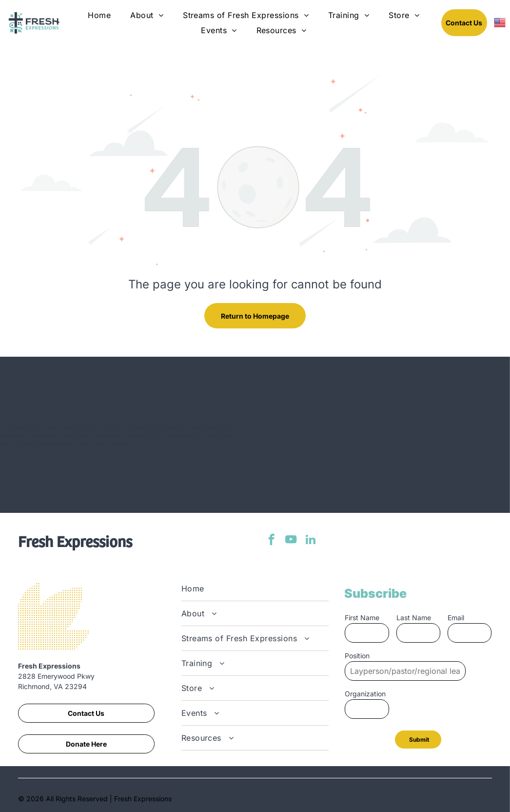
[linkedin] (310, 541)
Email (456, 618)
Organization (365, 694)
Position (357, 656)
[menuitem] (99, 15)
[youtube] (291, 541)
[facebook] (271, 541)
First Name (362, 618)
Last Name (414, 618)
